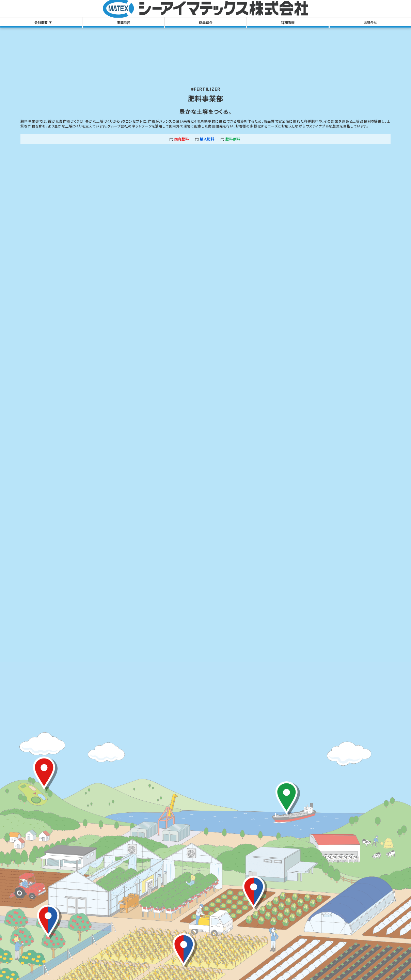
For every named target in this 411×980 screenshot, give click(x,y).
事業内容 (123, 22)
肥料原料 (233, 139)
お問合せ (370, 22)
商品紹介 (206, 22)
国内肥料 (182, 139)
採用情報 (288, 22)
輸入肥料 (207, 139)
